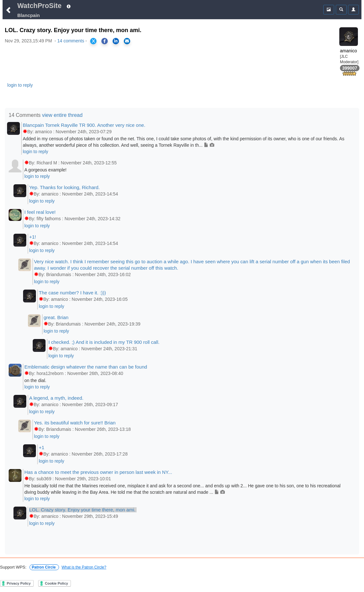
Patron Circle (44, 567)
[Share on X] (93, 41)
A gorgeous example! (46, 170)
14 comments (71, 41)
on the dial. (35, 380)
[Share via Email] (127, 41)
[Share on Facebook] (105, 41)
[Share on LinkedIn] (116, 41)
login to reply (20, 85)
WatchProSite (39, 6)
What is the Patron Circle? (84, 567)
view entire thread (62, 115)
